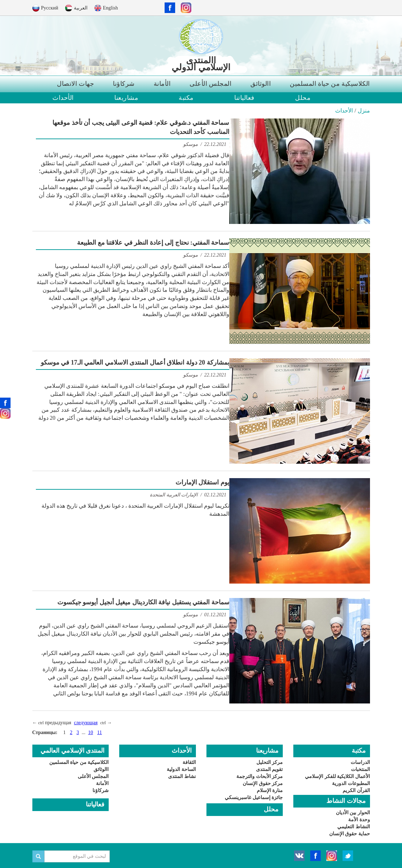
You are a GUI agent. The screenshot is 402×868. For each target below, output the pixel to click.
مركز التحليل (270, 762)
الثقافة (189, 762)
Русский (50, 8)
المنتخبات (360, 769)
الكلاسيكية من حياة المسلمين (330, 84)
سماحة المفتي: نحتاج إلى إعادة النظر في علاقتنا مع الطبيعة (153, 243)
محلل (303, 98)
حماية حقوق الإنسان (350, 834)
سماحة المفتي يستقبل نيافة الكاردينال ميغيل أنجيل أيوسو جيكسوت (143, 602)
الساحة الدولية (181, 769)
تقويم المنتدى (270, 769)
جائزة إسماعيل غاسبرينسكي (254, 798)
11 (99, 732)
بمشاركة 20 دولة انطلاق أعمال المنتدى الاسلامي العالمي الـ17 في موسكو (135, 362)
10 (90, 732)
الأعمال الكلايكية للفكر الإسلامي (337, 776)
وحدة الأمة (359, 820)
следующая (86, 723)
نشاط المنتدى (182, 776)
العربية (81, 8)
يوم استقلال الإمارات (202, 482)
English (111, 8)
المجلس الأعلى (210, 84)
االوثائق (261, 84)
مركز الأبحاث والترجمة (260, 776)
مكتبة (186, 98)
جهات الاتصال (75, 84)
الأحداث (63, 98)
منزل (364, 111)
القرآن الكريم (356, 790)
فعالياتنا (244, 98)
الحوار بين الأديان (353, 813)
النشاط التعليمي (354, 827)
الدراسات (360, 762)
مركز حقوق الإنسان (263, 783)
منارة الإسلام (270, 790)
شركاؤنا (124, 84)
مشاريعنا (126, 98)
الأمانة (162, 84)
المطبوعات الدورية (351, 783)
